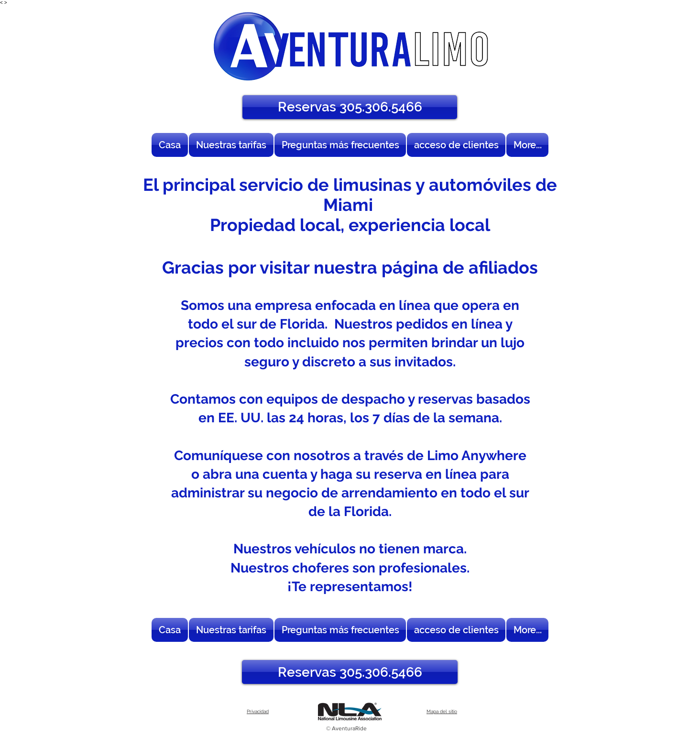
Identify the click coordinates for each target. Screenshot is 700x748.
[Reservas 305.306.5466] (350, 107)
